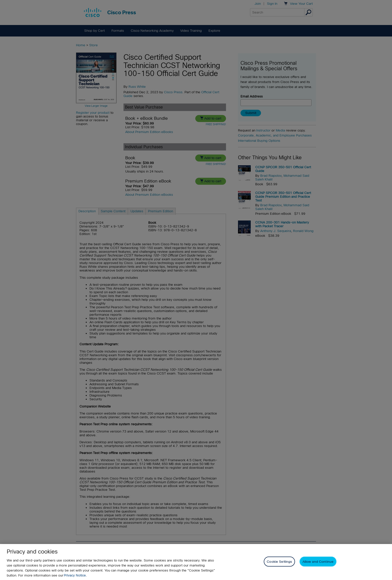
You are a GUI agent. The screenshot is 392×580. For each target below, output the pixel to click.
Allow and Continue (318, 562)
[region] (196, 562)
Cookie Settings (279, 562)
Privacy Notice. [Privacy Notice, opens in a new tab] (75, 575)
